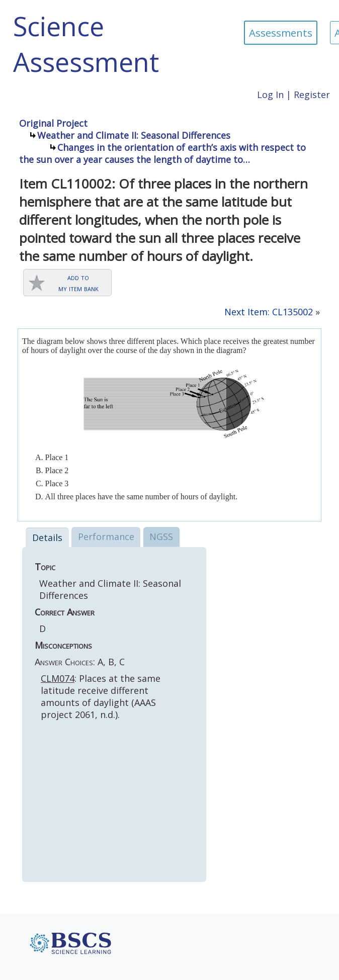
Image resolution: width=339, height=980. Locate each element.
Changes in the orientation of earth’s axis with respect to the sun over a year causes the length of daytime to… (162, 153)
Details (47, 538)
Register (312, 95)
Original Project (53, 123)
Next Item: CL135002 (269, 312)
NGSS (161, 537)
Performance (106, 537)
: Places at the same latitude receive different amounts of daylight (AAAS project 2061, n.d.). (101, 696)
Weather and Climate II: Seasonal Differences (134, 135)
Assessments (281, 33)
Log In (270, 95)
